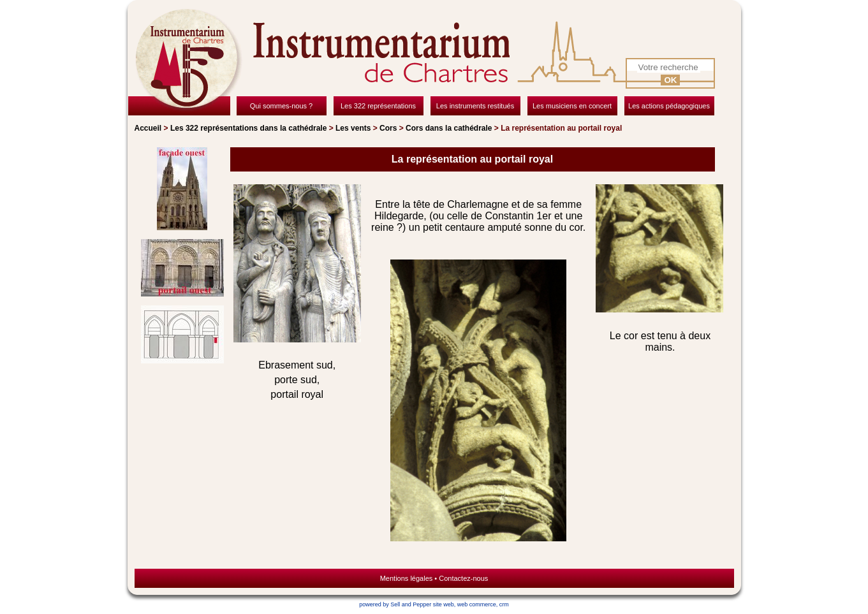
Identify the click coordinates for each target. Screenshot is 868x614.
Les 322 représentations (248, 128)
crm (504, 604)
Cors (388, 128)
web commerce (477, 604)
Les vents (353, 128)
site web (444, 604)
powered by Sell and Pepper (395, 604)
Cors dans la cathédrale (449, 128)
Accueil (148, 128)
